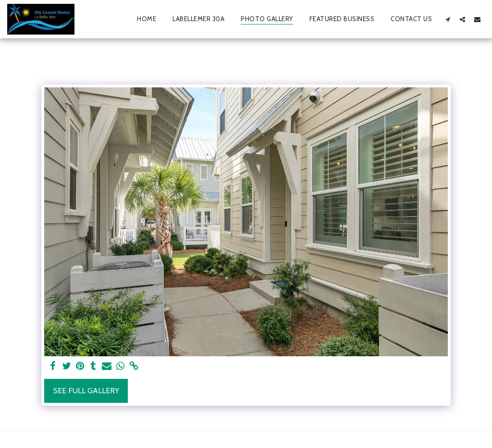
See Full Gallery (86, 391)
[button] (448, 19)
